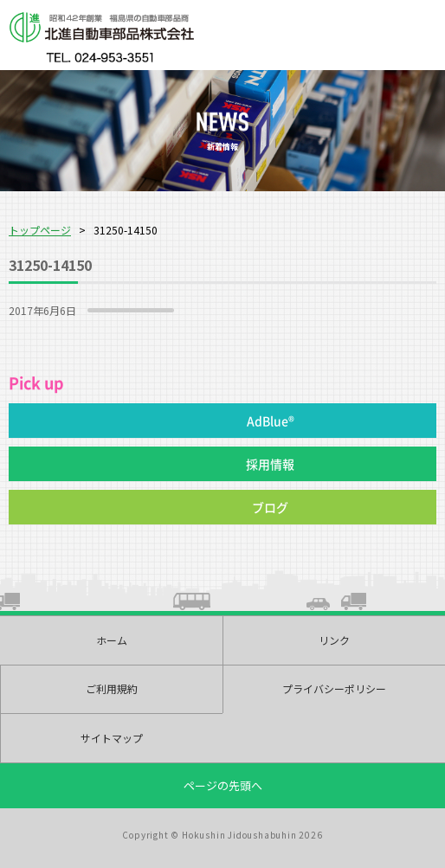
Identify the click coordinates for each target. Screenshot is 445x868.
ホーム (112, 640)
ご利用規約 (112, 688)
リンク (334, 640)
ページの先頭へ (223, 785)
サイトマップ (112, 738)
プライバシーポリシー (334, 688)
